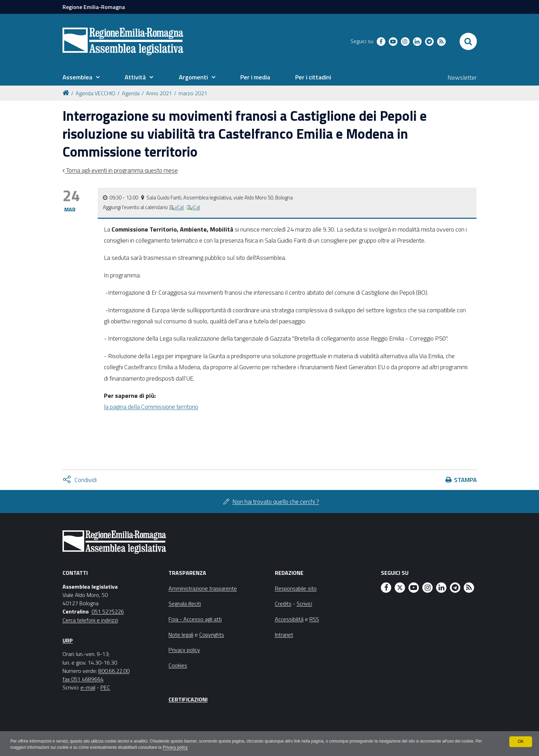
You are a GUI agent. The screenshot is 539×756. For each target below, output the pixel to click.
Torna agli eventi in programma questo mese (121, 170)
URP (68, 640)
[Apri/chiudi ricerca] (468, 41)
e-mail (88, 687)
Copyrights (212, 635)
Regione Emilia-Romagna (94, 7)
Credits (283, 603)
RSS (314, 619)
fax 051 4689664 (83, 679)
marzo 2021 (193, 93)
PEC (105, 687)
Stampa (465, 480)
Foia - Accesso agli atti (195, 619)
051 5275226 (108, 611)
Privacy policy (177, 748)
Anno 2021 (159, 93)
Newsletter (462, 77)
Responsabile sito (296, 588)
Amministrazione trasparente (203, 588)
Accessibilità (289, 619)
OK (521, 742)
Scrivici (304, 603)
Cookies (178, 665)
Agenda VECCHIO (95, 93)
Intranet (284, 635)
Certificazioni (188, 699)
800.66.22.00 (114, 671)
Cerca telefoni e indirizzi (90, 620)
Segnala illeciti (185, 603)
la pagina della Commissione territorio (151, 407)
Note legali (181, 635)
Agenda (131, 93)
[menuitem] (81, 77)
